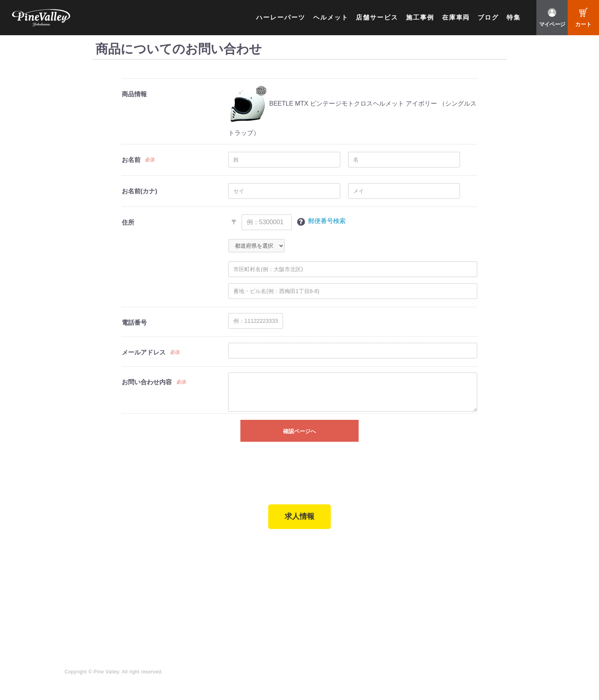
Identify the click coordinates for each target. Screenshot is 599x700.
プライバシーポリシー (299, 613)
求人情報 (299, 519)
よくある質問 (287, 591)
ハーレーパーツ (281, 17)
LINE (485, 591)
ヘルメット (331, 17)
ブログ (488, 17)
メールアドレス (144, 352)
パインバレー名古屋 (128, 581)
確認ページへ (299, 431)
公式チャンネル (418, 581)
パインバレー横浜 (125, 570)
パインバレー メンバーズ (302, 581)
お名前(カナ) (140, 191)
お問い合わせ (287, 602)
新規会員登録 (195, 570)
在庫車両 (456, 17)
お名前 (131, 160)
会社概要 (281, 570)
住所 (128, 222)
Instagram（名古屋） (507, 613)
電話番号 (134, 323)
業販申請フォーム (200, 623)
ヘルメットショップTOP (209, 591)
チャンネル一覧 (418, 570)
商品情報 (134, 94)
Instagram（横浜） (504, 602)
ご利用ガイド (195, 602)
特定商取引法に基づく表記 (212, 613)
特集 (514, 17)
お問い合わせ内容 (147, 382)
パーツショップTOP (204, 581)
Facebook (492, 570)
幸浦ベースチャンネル (427, 591)
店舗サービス (377, 17)
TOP (71, 555)
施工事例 (420, 17)
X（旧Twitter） (498, 581)
